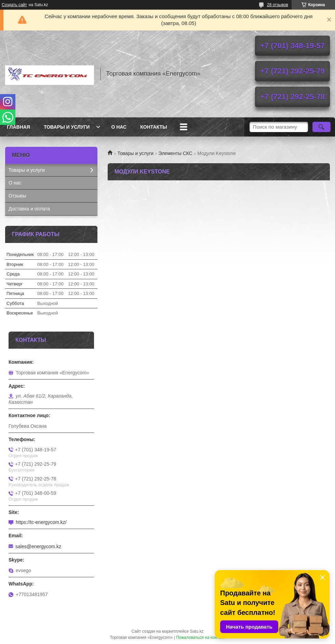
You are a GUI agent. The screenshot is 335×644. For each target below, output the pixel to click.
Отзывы (17, 196)
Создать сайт (14, 5)
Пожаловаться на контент (200, 637)
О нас (119, 127)
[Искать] (321, 127)
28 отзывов (278, 5)
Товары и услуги (67, 127)
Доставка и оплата (29, 209)
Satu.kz (197, 631)
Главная (18, 127)
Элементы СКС (176, 153)
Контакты (153, 127)
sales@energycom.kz (38, 546)
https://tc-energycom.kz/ (41, 522)
